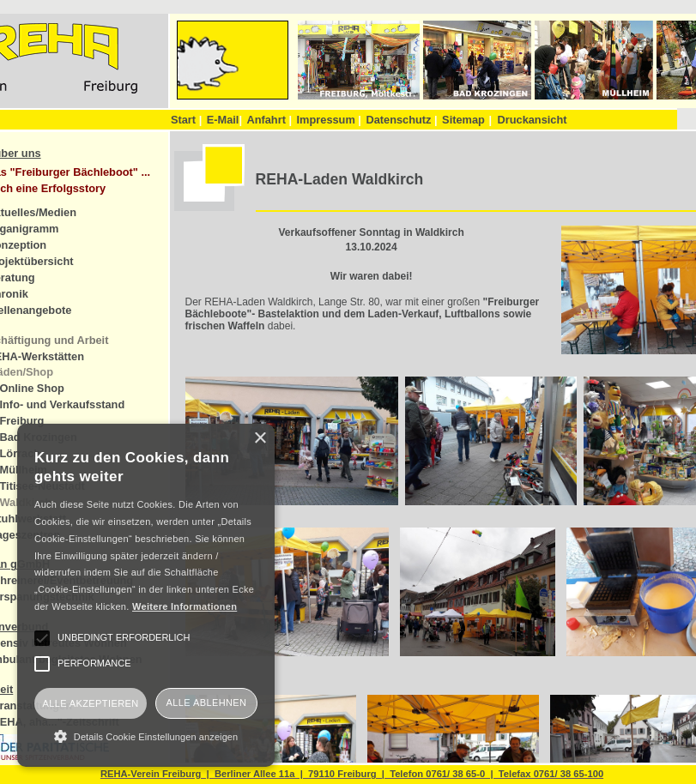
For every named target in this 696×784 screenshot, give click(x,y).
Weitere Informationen (185, 606)
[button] (146, 736)
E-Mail (224, 120)
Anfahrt (269, 120)
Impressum (329, 120)
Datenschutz (401, 120)
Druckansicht (532, 120)
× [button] (260, 439)
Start (186, 120)
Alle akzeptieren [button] (90, 703)
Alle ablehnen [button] (207, 703)
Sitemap (463, 120)
